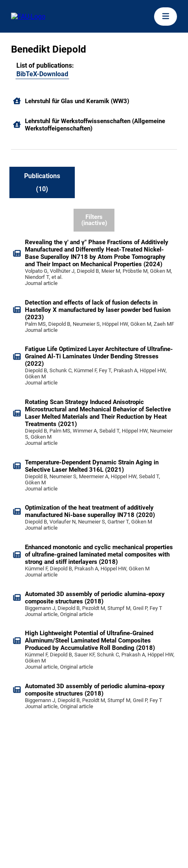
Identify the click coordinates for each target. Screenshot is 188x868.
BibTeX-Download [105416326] (42, 74)
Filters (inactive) (94, 220)
